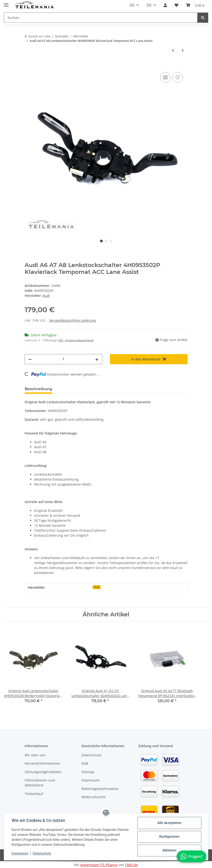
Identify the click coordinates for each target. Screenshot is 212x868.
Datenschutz (42, 853)
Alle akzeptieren (169, 823)
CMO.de (131, 865)
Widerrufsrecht (94, 797)
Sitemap (88, 772)
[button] (165, 5)
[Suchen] (203, 18)
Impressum (20, 853)
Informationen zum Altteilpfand (40, 783)
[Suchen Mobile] (101, 18)
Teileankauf (34, 794)
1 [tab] (101, 241)
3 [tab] (111, 241)
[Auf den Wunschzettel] (178, 77)
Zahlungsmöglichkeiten (43, 772)
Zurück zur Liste (39, 36)
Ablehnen (169, 850)
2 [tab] (106, 241)
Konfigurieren (169, 837)
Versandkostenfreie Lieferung (72, 320)
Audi (97, 587)
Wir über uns (35, 755)
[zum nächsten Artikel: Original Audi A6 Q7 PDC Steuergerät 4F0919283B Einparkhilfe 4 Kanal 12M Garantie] (183, 50)
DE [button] (132, 5)
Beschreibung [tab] (38, 389)
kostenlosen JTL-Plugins (99, 865)
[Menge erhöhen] (97, 359)
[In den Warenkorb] (28, 66)
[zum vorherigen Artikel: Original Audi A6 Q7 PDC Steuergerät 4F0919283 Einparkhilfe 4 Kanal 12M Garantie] (173, 50)
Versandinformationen (43, 763)
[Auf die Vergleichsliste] (165, 77)
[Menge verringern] (30, 359)
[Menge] (63, 359)
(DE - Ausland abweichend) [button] (76, 340)
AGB (85, 763)
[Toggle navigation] (6, 3)
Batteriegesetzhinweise (100, 789)
